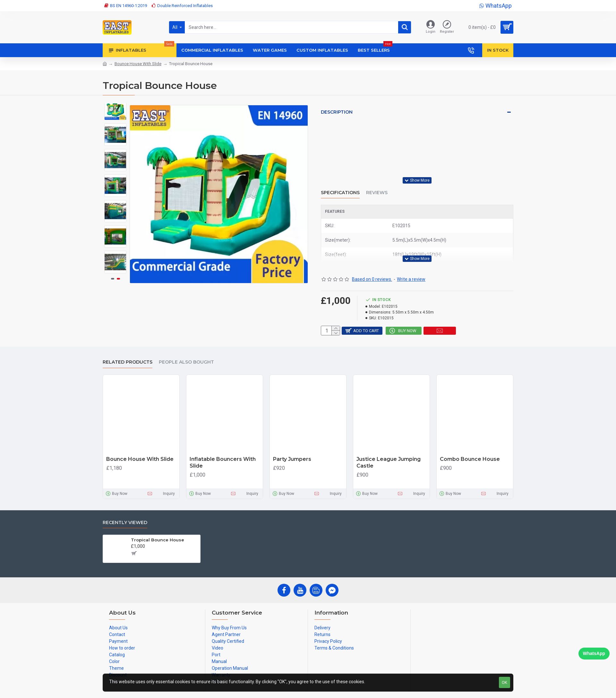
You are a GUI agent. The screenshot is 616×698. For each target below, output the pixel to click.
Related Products (128, 355)
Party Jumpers (292, 452)
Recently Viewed (125, 515)
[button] (116, 268)
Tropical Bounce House (158, 532)
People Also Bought (186, 355)
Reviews (377, 186)
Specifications (340, 186)
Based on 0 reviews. (372, 267)
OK (505, 682)
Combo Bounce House (470, 452)
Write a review (411, 267)
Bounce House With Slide (138, 64)
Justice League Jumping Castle (389, 455)
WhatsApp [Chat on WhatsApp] (594, 653)
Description (337, 112)
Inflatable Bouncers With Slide (223, 455)
